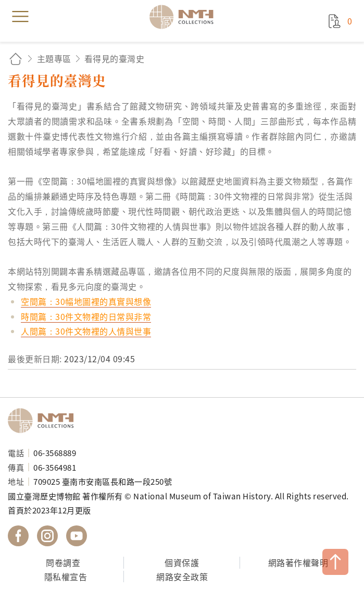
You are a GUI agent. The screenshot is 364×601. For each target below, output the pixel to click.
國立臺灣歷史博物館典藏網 (185, 17)
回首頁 (16, 59)
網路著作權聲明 (298, 562)
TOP (335, 562)
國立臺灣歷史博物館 (44, 421)
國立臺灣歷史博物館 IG (47, 536)
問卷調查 (63, 562)
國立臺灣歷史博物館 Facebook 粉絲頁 (18, 536)
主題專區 (54, 58)
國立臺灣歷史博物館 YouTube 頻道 (77, 536)
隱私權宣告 (66, 577)
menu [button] (20, 17)
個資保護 (182, 562)
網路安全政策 (182, 577)
